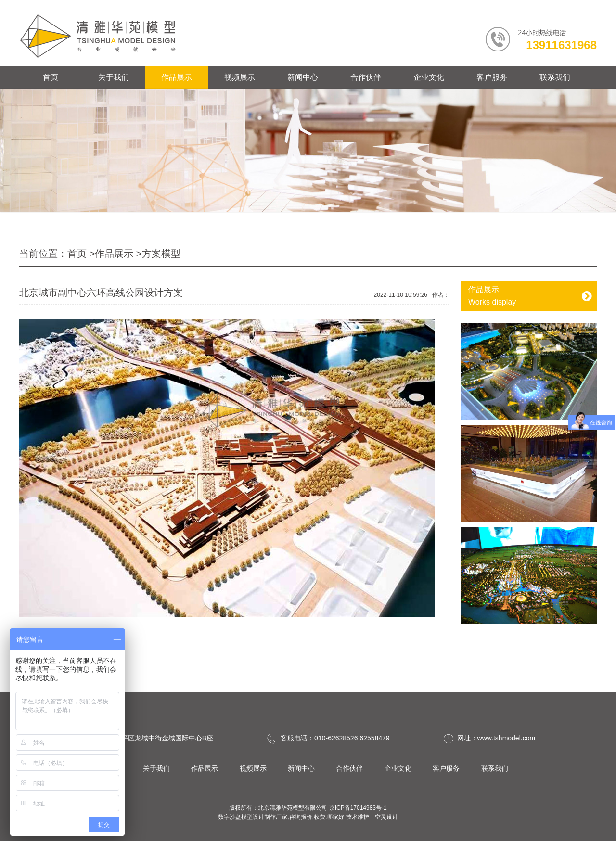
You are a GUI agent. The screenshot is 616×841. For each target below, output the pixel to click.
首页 (51, 77)
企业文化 (429, 77)
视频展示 (240, 77)
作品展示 (177, 77)
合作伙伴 (366, 77)
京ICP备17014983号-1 (358, 808)
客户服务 (492, 77)
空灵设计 (386, 817)
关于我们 (114, 77)
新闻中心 (303, 77)
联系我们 (555, 77)
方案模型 (161, 254)
